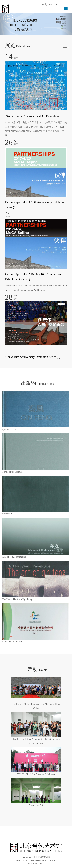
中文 (45, 5)
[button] (5, 23)
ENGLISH (54, 5)
